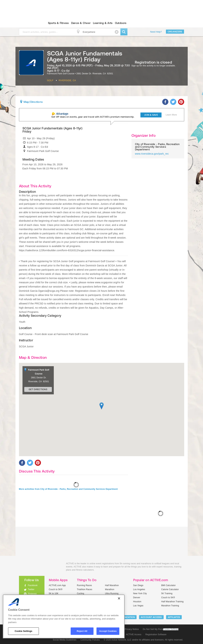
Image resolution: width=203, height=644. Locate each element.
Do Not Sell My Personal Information (161, 629)
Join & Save (151, 115)
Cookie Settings (171, 629)
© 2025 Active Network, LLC (117, 640)
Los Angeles (139, 589)
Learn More (171, 115)
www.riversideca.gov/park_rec (152, 154)
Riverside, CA (67, 80)
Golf (50, 80)
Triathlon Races (85, 589)
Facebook (33, 585)
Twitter (31, 589)
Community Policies (90, 640)
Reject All (82, 631)
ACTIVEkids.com (29, 23)
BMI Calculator (169, 585)
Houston (137, 602)
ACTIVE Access (134, 634)
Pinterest (32, 594)
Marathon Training (170, 606)
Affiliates (174, 617)
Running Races (84, 585)
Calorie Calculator (170, 589)
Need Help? (156, 32)
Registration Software (156, 634)
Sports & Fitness (58, 23)
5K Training (167, 593)
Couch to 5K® (56, 589)
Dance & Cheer (81, 23)
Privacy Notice (132, 629)
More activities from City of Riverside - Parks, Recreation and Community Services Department (68, 489)
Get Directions (38, 389)
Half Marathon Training (173, 602)
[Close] (119, 598)
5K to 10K (54, 593)
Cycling (81, 593)
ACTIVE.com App (57, 585)
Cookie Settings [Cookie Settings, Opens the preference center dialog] (23, 631)
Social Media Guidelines (65, 640)
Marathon (110, 589)
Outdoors (121, 23)
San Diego (138, 585)
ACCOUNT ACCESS (151, 617)
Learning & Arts (103, 23)
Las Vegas (138, 606)
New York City (140, 593)
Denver (137, 598)
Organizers (175, 32)
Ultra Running (112, 593)
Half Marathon (112, 585)
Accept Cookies (108, 631)
